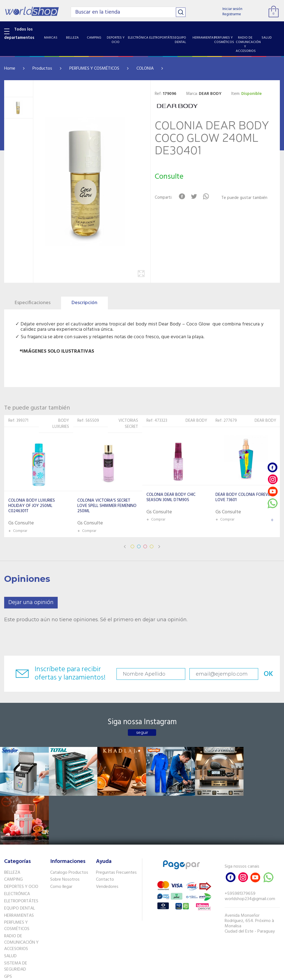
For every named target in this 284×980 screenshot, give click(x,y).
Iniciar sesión (232, 9)
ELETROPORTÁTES (21, 851)
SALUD (10, 906)
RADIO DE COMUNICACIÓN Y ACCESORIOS (21, 893)
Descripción (84, 303)
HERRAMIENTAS (19, 866)
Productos (42, 69)
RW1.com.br (161, 973)
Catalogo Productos (69, 823)
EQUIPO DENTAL (20, 858)
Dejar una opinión (31, 603)
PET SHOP (14, 934)
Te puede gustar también (245, 198)
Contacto (105, 830)
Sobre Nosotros (65, 830)
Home (10, 69)
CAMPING (13, 830)
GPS (8, 927)
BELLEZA (12, 823)
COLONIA (145, 69)
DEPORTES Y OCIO (21, 837)
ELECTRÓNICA (17, 844)
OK (264, 674)
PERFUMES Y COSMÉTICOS (94, 69)
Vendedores (107, 837)
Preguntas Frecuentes (116, 823)
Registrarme (232, 14)
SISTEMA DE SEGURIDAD (16, 917)
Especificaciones (33, 303)
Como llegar (61, 837)
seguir (142, 733)
